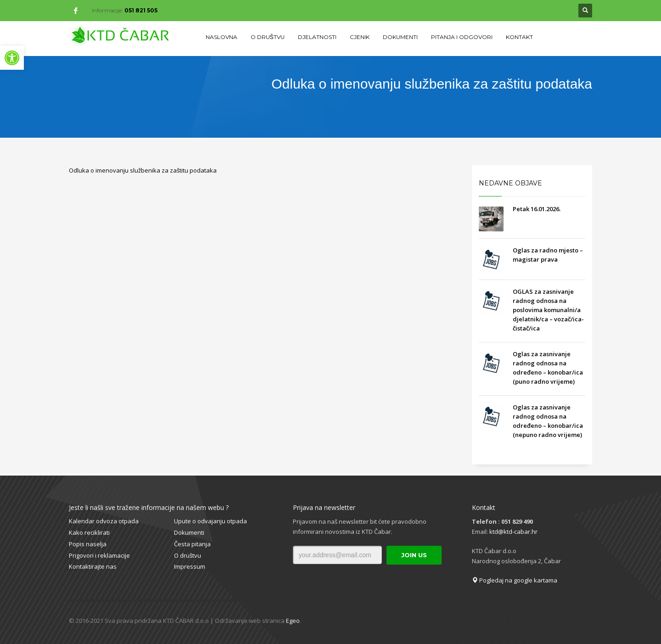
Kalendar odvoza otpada (104, 521)
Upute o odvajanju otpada (210, 521)
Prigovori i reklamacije (99, 555)
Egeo (293, 621)
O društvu (188, 555)
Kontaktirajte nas (93, 566)
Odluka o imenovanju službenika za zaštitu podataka (143, 170)
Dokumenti (189, 532)
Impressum (190, 566)
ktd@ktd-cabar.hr (513, 532)
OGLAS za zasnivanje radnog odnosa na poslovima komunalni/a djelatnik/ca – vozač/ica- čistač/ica (548, 310)
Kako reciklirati (89, 532)
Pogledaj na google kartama (515, 580)
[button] (12, 58)
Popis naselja (88, 544)
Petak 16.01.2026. (537, 209)
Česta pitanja (192, 544)
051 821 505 (141, 10)
